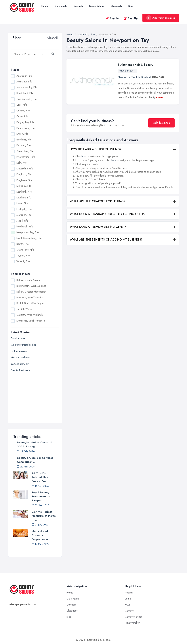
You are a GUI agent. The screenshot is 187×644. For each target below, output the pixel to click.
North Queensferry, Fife (29, 238)
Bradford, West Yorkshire (30, 297)
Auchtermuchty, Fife (27, 87)
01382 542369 (127, 71)
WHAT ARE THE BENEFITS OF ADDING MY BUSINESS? (106, 240)
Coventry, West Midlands (29, 315)
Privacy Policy (132, 623)
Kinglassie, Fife (24, 180)
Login (128, 599)
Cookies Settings (134, 617)
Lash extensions (19, 351)
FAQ (127, 605)
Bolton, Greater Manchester (31, 292)
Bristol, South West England (31, 303)
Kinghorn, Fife (24, 174)
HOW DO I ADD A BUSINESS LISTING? (96, 149)
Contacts (78, 6)
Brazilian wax (18, 338)
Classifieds (116, 6)
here (84, 156)
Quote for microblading (24, 345)
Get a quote (61, 6)
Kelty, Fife (21, 163)
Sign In (112, 18)
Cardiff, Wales (24, 309)
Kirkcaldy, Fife (24, 186)
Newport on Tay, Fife (27, 232)
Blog (131, 6)
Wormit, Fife (23, 261)
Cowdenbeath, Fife (26, 99)
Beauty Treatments (20, 370)
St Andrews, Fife (25, 250)
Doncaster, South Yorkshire (31, 321)
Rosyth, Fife (22, 244)
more (159, 97)
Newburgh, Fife (25, 227)
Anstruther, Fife (24, 82)
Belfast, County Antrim (28, 280)
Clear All (53, 38)
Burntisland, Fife (25, 93)
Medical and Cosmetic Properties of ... (42, 535)
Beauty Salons (97, 6)
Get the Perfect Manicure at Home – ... (44, 516)
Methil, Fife (22, 221)
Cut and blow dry (20, 364)
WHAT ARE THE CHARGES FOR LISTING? (98, 201)
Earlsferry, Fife (24, 140)
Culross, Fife (23, 111)
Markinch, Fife (24, 215)
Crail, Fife (22, 105)
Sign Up (131, 18)
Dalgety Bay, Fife (25, 122)
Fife (138, 77)
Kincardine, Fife (25, 169)
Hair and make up (20, 357)
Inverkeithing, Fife (26, 157)
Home (45, 6)
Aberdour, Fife (24, 76)
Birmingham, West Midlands (31, 286)
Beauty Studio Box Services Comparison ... (35, 460)
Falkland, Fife (23, 145)
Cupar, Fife (22, 116)
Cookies (129, 611)
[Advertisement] (35, 399)
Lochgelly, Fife (24, 209)
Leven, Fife (22, 203)
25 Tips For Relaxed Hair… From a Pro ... (41, 477)
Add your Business (161, 18)
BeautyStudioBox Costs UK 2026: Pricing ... (35, 444)
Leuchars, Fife (24, 198)
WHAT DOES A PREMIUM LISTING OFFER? (98, 227)
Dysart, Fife (22, 134)
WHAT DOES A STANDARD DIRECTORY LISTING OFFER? (108, 214)
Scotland (146, 77)
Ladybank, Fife (24, 192)
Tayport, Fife (23, 256)
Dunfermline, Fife (25, 128)
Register (129, 593)
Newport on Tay (126, 77)
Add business (161, 123)
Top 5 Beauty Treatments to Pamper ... (41, 496)
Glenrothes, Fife (25, 151)
